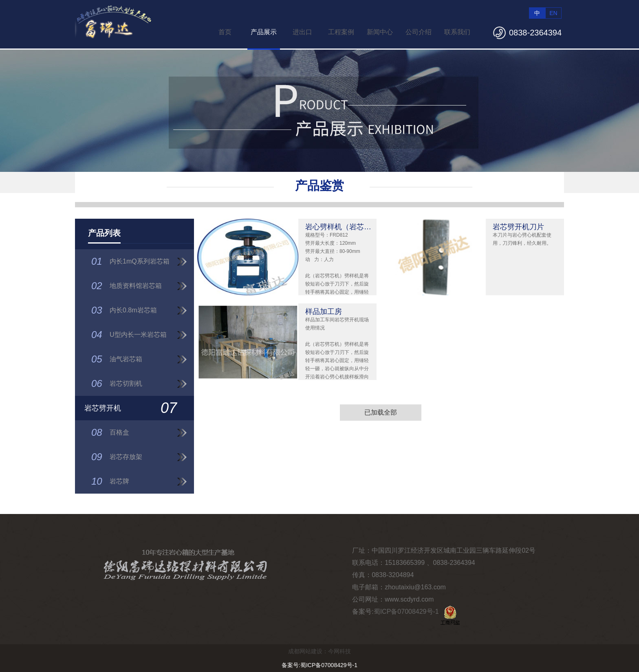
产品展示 (264, 32)
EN (553, 13)
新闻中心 (380, 32)
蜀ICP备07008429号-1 (406, 612)
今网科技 (339, 651)
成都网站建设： (308, 651)
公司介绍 (419, 32)
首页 (225, 32)
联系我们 (457, 32)
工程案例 (341, 32)
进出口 (302, 32)
